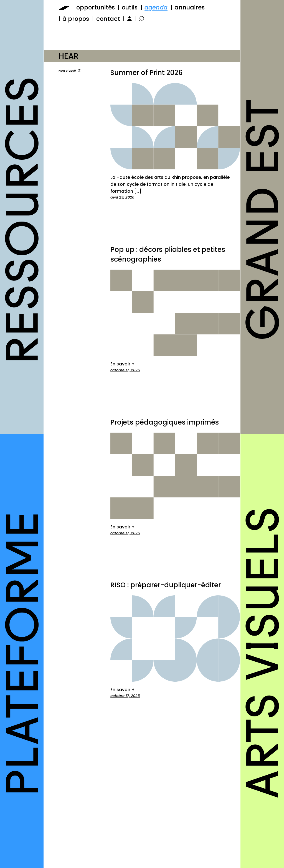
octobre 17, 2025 (125, 370)
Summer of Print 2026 (146, 73)
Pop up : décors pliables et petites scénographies (168, 254)
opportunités (96, 7)
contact (108, 19)
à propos (76, 19)
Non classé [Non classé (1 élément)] (70, 71)
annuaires (190, 7)
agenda (156, 7)
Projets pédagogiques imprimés (165, 422)
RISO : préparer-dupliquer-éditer (166, 585)
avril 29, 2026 (122, 197)
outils (130, 7)
